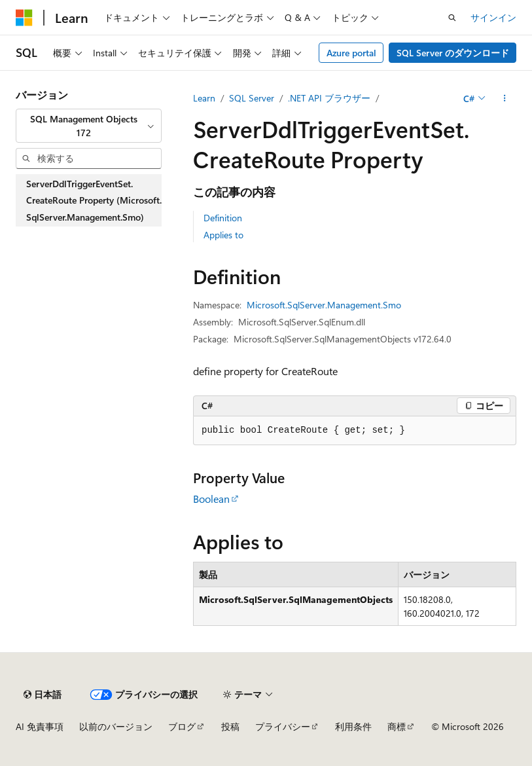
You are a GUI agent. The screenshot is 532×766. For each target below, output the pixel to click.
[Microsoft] (24, 18)
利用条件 (353, 726)
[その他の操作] (505, 98)
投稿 (230, 726)
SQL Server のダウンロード (453, 53)
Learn (204, 98)
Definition (223, 218)
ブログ (182, 726)
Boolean (211, 499)
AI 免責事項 (40, 726)
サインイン (493, 17)
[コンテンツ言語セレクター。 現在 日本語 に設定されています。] (43, 695)
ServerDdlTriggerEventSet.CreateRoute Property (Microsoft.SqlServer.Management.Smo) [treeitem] (94, 200)
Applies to (223, 235)
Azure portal (351, 53)
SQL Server (252, 98)
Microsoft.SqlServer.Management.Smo (324, 305)
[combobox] (89, 126)
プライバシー (283, 726)
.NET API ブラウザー (329, 98)
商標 (397, 726)
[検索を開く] (452, 18)
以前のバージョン (116, 726)
